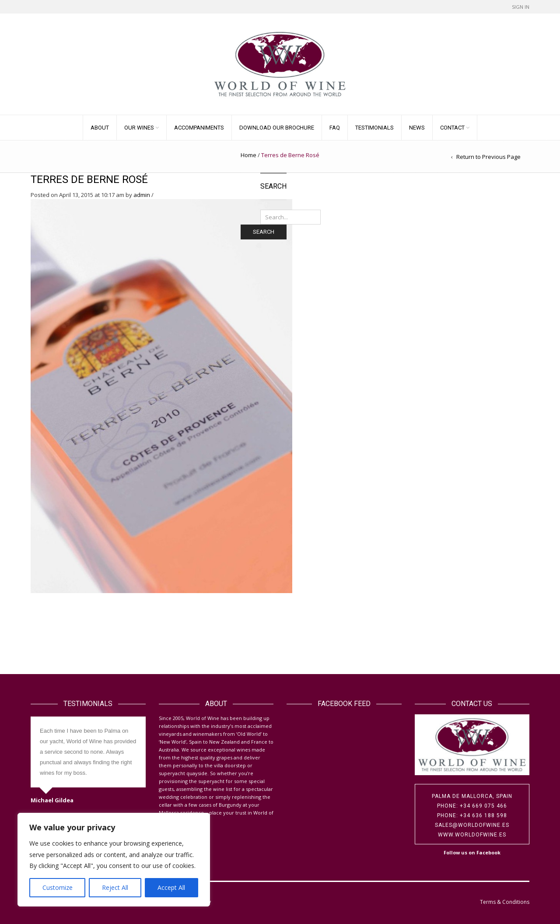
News (417, 128)
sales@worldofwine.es (472, 825)
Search (264, 232)
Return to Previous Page (488, 157)
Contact (452, 128)
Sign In (521, 7)
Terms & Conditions (505, 902)
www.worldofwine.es (472, 835)
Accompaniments (199, 128)
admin (142, 195)
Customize (58, 887)
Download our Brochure (277, 128)
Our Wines (139, 128)
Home (248, 155)
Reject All (115, 887)
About (100, 128)
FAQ (335, 128)
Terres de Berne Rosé (89, 179)
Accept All (171, 887)
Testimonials (374, 128)
